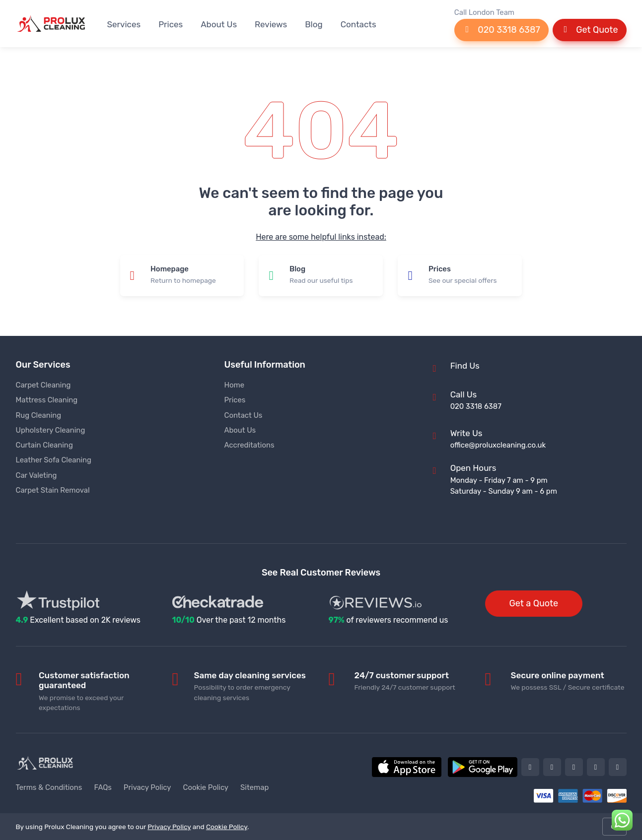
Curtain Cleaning (44, 445)
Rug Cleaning (39, 415)
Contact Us (244, 415)
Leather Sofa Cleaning (54, 460)
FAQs (103, 787)
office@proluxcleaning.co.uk (498, 445)
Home (235, 385)
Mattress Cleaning (47, 400)
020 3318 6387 (501, 30)
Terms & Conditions (49, 787)
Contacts (358, 24)
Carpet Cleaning (43, 385)
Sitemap (254, 787)
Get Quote (590, 30)
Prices (171, 24)
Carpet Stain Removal (53, 490)
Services (124, 24)
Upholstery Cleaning (51, 430)
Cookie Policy (206, 787)
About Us (219, 24)
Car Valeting (36, 475)
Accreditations (250, 445)
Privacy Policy (147, 787)
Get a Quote (534, 603)
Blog (314, 24)
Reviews (271, 24)
